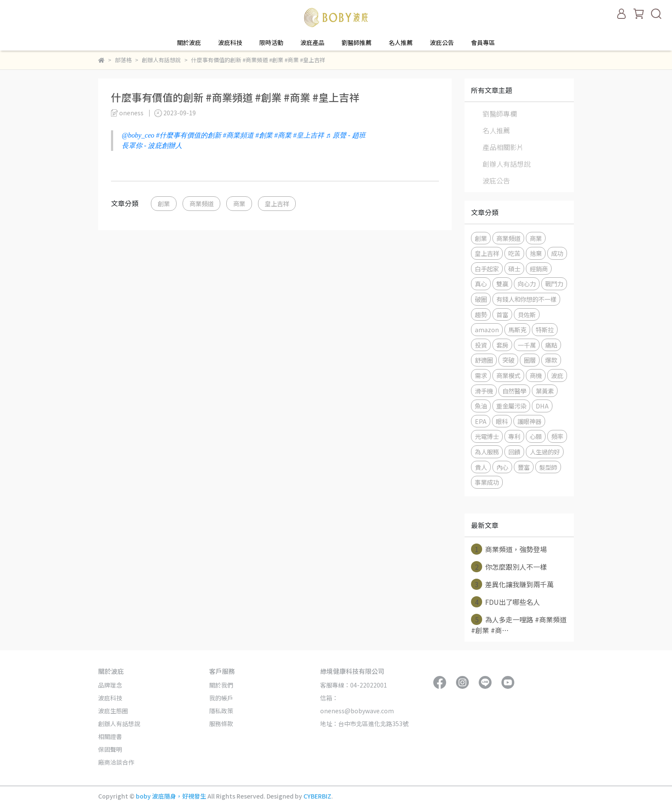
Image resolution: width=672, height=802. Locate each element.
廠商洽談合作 (116, 762)
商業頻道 (201, 203)
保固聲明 (110, 749)
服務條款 (221, 724)
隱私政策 (221, 711)
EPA (481, 421)
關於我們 (221, 685)
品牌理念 (110, 685)
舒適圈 (484, 360)
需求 (481, 375)
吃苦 (514, 253)
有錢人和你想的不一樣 (526, 299)
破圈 (481, 299)
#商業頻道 (238, 135)
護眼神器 (529, 421)
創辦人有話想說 (507, 164)
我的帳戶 (221, 698)
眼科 (502, 421)
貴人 (481, 467)
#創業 (264, 135)
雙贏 (502, 284)
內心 (502, 467)
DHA (542, 406)
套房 (502, 345)
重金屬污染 (511, 406)
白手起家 (487, 269)
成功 (557, 253)
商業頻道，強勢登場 (509, 549)
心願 (536, 436)
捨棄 (536, 253)
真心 (481, 284)
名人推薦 (401, 42)
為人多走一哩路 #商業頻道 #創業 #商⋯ (519, 625)
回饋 (514, 452)
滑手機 (484, 391)
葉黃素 (545, 391)
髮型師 (548, 467)
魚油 (481, 406)
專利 (514, 436)
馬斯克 (517, 329)
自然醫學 (514, 391)
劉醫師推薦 (357, 42)
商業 (239, 203)
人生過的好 (545, 452)
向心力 (527, 284)
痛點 (551, 345)
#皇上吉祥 (309, 135)
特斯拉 (545, 329)
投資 (481, 345)
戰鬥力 (554, 284)
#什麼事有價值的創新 (189, 135)
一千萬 (527, 345)
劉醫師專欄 (500, 114)
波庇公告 (442, 42)
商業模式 (508, 375)
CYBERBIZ (317, 796)
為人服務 (487, 452)
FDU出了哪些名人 (505, 602)
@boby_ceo (138, 135)
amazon (487, 329)
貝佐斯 (527, 314)
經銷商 (539, 269)
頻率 (557, 436)
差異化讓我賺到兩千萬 (512, 584)
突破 (508, 360)
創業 (164, 203)
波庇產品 (312, 42)
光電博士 (487, 436)
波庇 (557, 375)
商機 (536, 375)
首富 (502, 314)
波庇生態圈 (113, 711)
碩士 (514, 269)
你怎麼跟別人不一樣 (509, 567)
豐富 (524, 467)
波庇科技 (230, 42)
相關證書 (110, 736)
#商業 (283, 135)
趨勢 (481, 314)
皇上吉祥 (277, 203)
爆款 (551, 360)
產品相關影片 (503, 147)
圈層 (530, 360)
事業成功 (487, 482)
